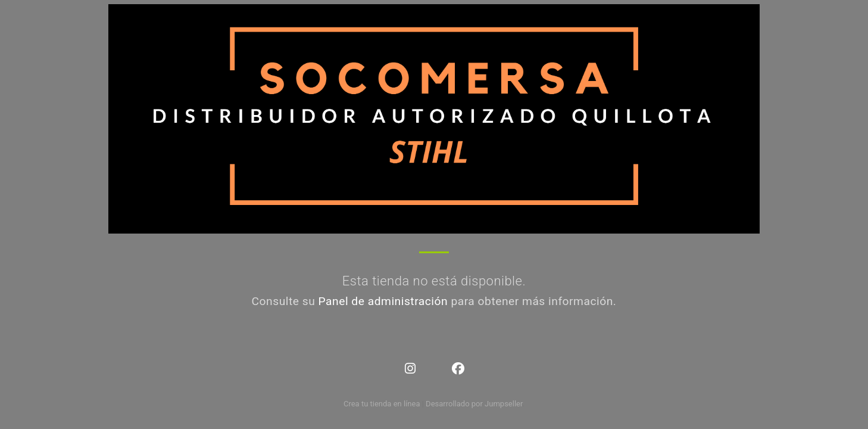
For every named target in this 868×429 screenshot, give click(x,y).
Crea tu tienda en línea (383, 404)
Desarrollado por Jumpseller (474, 404)
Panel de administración (383, 301)
